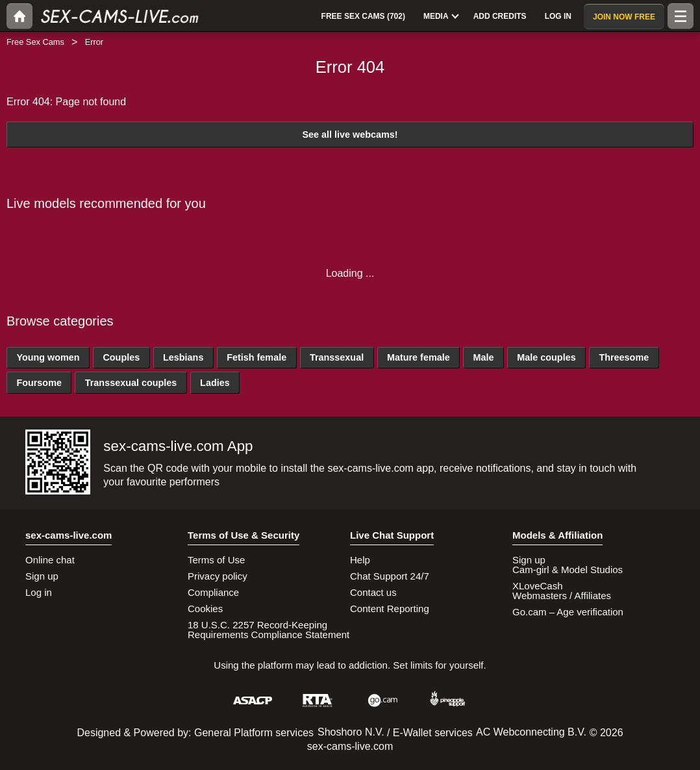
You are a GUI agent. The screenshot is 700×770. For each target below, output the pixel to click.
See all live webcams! (350, 135)
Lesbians (183, 357)
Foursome (39, 383)
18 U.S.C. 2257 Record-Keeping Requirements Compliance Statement (269, 630)
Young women (48, 357)
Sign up (42, 576)
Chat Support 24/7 (390, 576)
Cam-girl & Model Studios (568, 570)
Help (360, 560)
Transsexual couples (131, 383)
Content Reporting (390, 609)
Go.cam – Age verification (568, 612)
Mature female (419, 357)
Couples (121, 357)
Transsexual (337, 357)
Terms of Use (216, 560)
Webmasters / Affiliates (562, 596)
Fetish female (256, 357)
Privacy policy (218, 576)
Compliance (213, 592)
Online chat (50, 560)
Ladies (215, 383)
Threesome (624, 357)
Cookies (205, 609)
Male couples (546, 357)
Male (483, 357)
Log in (39, 592)
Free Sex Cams (35, 42)
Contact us (373, 592)
